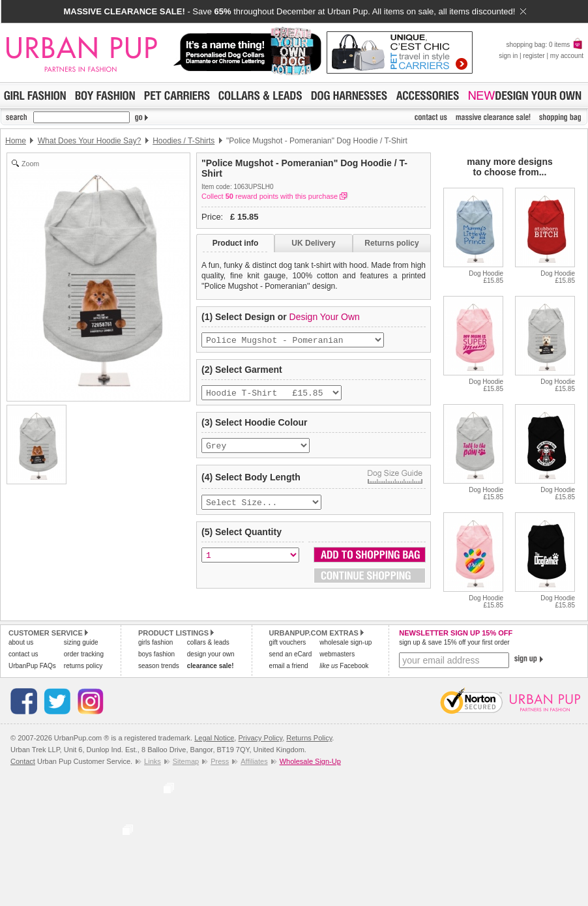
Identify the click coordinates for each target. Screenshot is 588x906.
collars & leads (208, 642)
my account (567, 56)
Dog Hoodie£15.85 (486, 277)
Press (220, 761)
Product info (236, 243)
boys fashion (156, 654)
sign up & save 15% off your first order (454, 642)
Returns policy (391, 243)
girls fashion (155, 642)
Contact (23, 761)
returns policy (83, 666)
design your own (211, 654)
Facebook (344, 666)
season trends (159, 666)
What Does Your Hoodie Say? (90, 141)
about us (21, 642)
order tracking (84, 654)
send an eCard (291, 654)
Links (153, 761)
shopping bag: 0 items (545, 45)
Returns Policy (309, 738)
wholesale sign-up (345, 642)
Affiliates (254, 761)
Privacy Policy (260, 738)
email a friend (289, 666)
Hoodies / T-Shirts (184, 141)
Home (16, 141)
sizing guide (81, 642)
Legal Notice (214, 738)
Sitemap (186, 761)
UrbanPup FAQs (32, 666)
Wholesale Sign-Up (310, 761)
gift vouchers (288, 642)
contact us (23, 654)
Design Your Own (325, 317)
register (534, 56)
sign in (508, 56)
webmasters (337, 654)
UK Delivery (313, 243)
